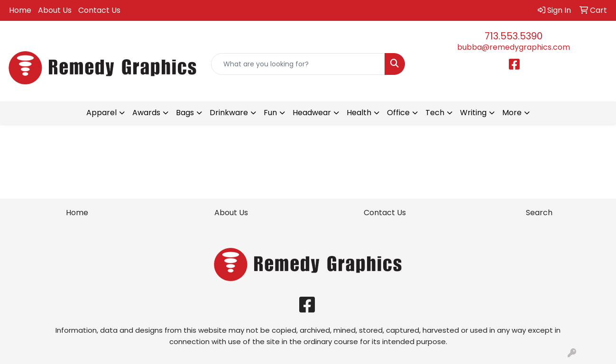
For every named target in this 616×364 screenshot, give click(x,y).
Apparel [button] (101, 113)
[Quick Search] (298, 64)
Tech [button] (435, 113)
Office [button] (398, 113)
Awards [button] (146, 113)
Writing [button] (473, 113)
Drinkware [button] (229, 113)
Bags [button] (185, 113)
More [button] (512, 113)
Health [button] (359, 113)
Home (20, 10)
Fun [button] (270, 113)
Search (539, 213)
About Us (55, 10)
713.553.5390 (514, 36)
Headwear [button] (312, 113)
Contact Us (99, 10)
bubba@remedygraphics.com (514, 47)
